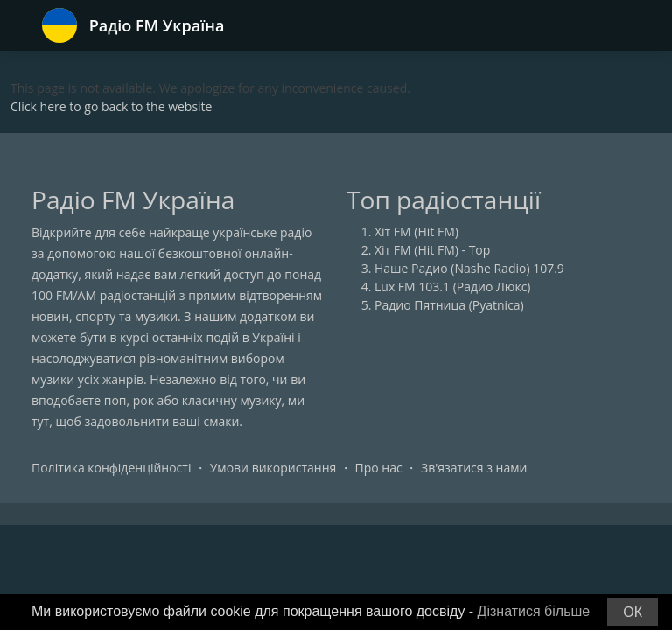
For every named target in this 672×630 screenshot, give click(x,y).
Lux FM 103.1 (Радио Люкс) (453, 287)
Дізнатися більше (534, 611)
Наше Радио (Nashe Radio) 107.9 (469, 268)
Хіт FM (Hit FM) (416, 231)
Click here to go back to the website (111, 106)
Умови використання (273, 468)
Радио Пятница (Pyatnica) (449, 305)
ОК (633, 612)
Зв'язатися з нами (474, 468)
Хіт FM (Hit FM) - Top (432, 250)
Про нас (379, 468)
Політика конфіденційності (111, 468)
